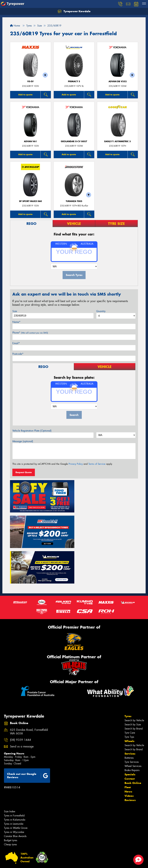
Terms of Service (97, 464)
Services (130, 716)
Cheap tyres (10, 807)
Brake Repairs (132, 733)
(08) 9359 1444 (20, 703)
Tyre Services (132, 725)
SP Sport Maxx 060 (30, 201)
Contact (130, 742)
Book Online (133, 746)
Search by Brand (134, 691)
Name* (16, 322)
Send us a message (22, 709)
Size (15, 311)
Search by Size (133, 687)
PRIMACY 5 (74, 81)
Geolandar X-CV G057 (74, 141)
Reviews (130, 763)
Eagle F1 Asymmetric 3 (117, 141)
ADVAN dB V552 (118, 81)
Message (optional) (23, 441)
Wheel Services (133, 729)
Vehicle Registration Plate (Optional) (32, 431)
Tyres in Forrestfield (14, 778)
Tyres (128, 679)
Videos (129, 759)
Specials (130, 737)
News (128, 754)
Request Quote (24, 472)
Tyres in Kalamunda (15, 783)
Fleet (128, 750)
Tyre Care (130, 696)
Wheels (129, 704)
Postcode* (18, 354)
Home (15, 26)
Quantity (101, 311)
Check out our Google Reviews (28, 738)
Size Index (10, 774)
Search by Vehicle (134, 683)
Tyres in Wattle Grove (16, 791)
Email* (16, 343)
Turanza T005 (74, 201)
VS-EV (30, 81)
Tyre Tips (129, 700)
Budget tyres (11, 803)
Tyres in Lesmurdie (14, 787)
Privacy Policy (76, 464)
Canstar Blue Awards (15, 799)
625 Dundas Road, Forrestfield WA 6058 (29, 695)
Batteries (129, 721)
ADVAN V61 (30, 141)
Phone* (30, 333)
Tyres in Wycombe (14, 795)
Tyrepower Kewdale (74, 11)
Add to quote (25, 95)
